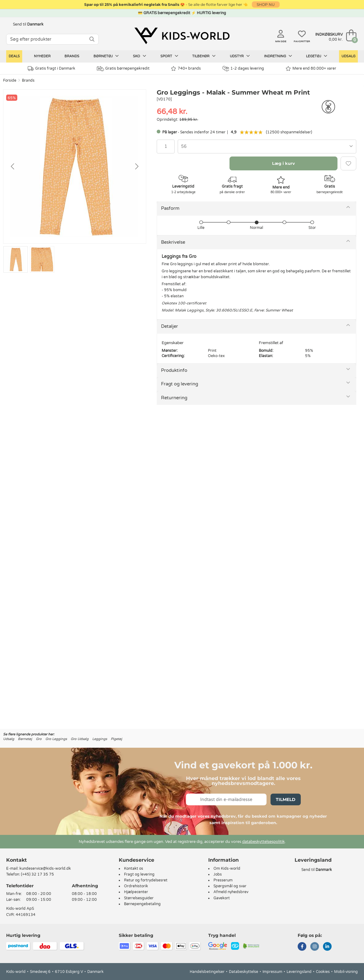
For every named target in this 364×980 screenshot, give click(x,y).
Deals (14, 56)
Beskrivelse (173, 242)
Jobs (218, 874)
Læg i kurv (283, 163)
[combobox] (267, 146)
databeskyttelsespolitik (263, 842)
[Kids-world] (182, 36)
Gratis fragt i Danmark (52, 69)
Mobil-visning (346, 972)
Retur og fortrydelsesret (146, 880)
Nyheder (42, 56)
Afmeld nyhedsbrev (231, 892)
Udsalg (348, 56)
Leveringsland (299, 972)
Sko (140, 56)
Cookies (323, 972)
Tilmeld (286, 799)
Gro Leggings (56, 739)
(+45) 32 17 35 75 (37, 874)
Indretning (278, 56)
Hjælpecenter (136, 892)
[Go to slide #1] (16, 259)
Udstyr (240, 56)
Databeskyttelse (244, 972)
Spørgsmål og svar (230, 886)
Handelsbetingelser (207, 972)
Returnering (174, 398)
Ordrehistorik (136, 886)
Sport (169, 56)
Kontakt (17, 860)
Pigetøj (116, 739)
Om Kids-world (227, 868)
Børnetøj (106, 56)
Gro (39, 739)
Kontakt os (134, 868)
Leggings (100, 739)
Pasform (170, 208)
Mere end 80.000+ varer (311, 69)
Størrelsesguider (139, 898)
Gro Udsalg (80, 739)
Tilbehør (204, 56)
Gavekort (222, 898)
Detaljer (170, 326)
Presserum (223, 880)
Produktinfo (174, 370)
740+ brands (186, 69)
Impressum (272, 972)
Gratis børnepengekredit (123, 69)
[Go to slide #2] (42, 259)
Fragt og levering (180, 384)
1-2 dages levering (243, 69)
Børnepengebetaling (142, 904)
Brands (72, 56)
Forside (10, 80)
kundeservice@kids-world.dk (45, 868)
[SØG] (92, 39)
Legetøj (317, 56)
